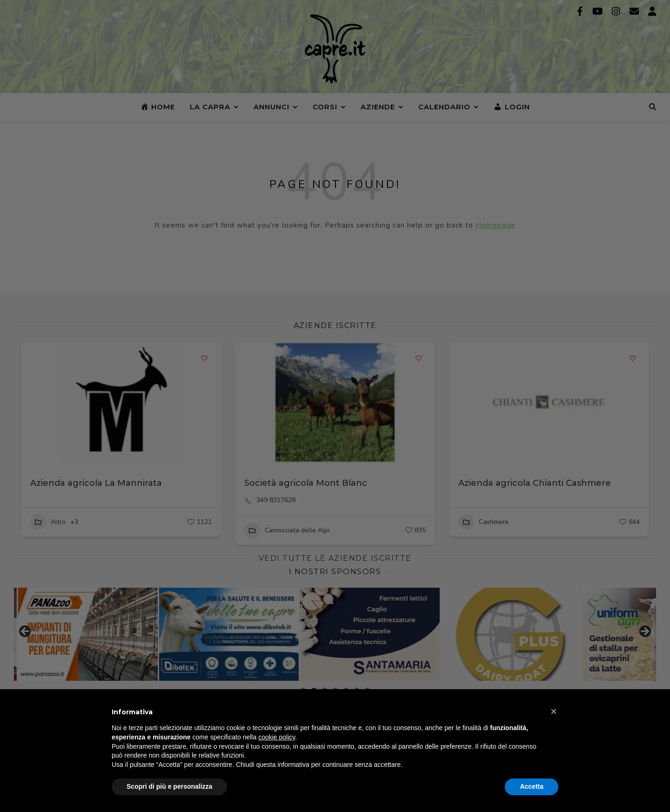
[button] (554, 711)
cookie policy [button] (277, 737)
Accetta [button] (532, 786)
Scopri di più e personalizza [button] (169, 786)
